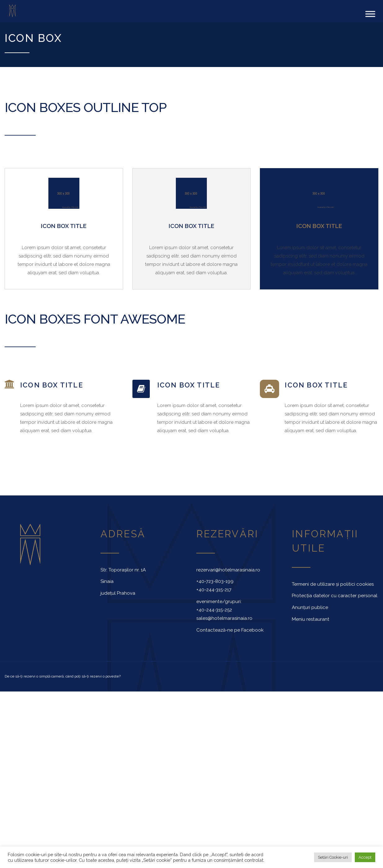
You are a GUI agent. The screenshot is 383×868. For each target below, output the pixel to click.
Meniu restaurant (311, 619)
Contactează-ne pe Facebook (230, 630)
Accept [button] (365, 857)
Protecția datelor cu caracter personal (335, 596)
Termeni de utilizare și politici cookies (333, 584)
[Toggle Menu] (370, 14)
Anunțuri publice (310, 607)
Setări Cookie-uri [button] (333, 857)
